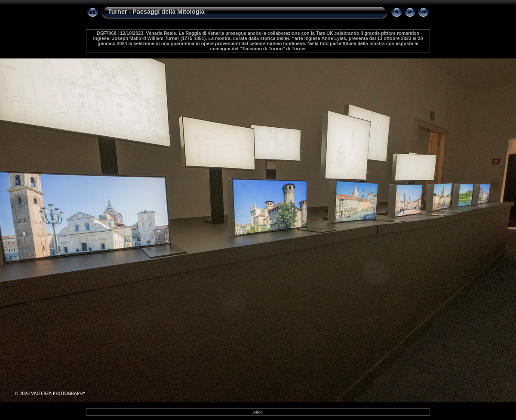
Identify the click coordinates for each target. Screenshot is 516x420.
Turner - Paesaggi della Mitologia (156, 12)
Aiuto (258, 412)
